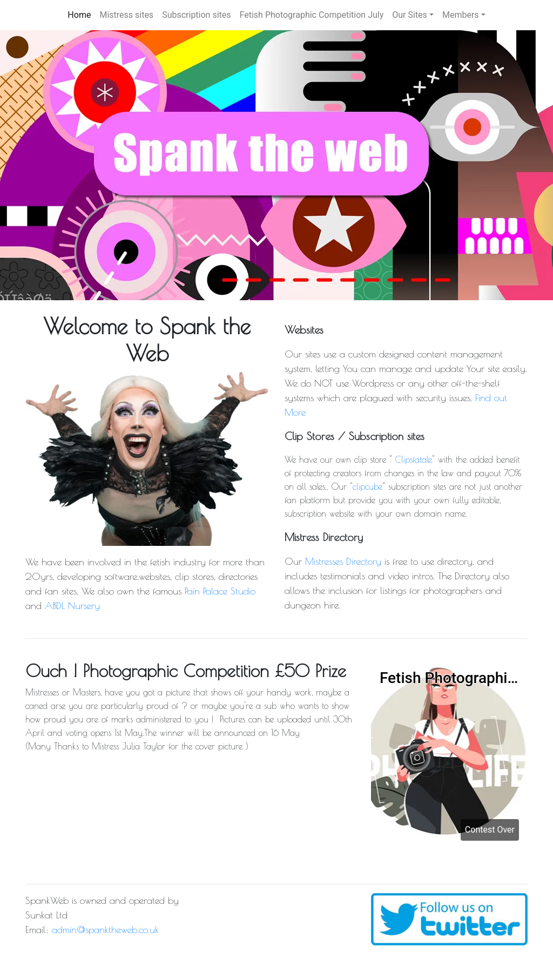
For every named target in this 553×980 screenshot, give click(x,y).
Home (79, 15)
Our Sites (410, 15)
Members (461, 15)
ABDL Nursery (72, 606)
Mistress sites (126, 15)
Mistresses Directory (343, 561)
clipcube (367, 486)
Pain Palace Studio (220, 591)
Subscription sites (196, 15)
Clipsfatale (414, 459)
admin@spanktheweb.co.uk (105, 930)
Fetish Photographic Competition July (312, 15)
